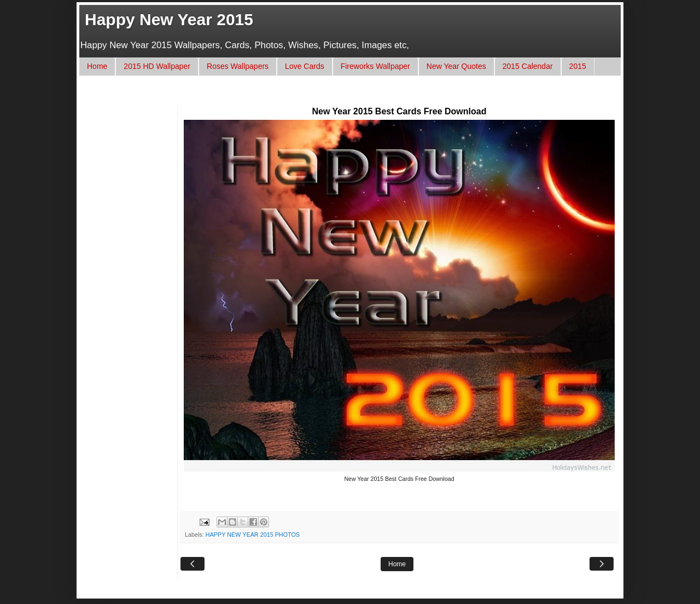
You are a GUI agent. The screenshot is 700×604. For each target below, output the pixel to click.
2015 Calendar (528, 66)
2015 (578, 66)
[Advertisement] (287, 97)
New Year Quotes (456, 66)
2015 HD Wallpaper (157, 66)
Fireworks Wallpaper (375, 66)
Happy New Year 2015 (169, 19)
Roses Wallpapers (238, 66)
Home (97, 66)
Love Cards (305, 66)
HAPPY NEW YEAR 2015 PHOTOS (253, 535)
